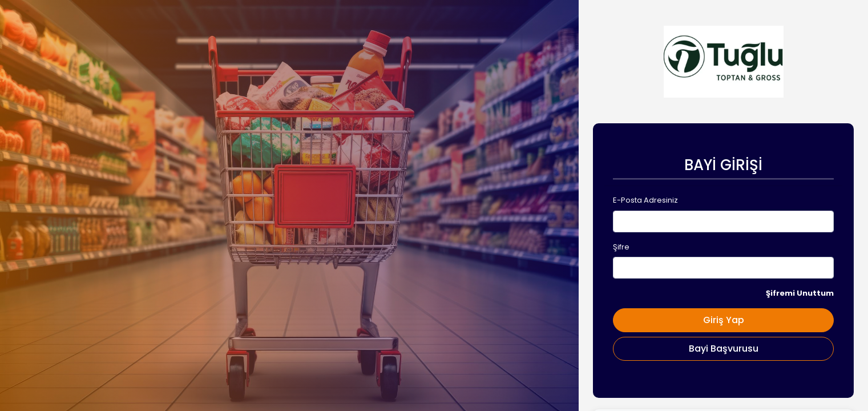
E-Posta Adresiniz (645, 200)
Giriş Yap (724, 320)
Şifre (621, 247)
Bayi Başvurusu (724, 348)
